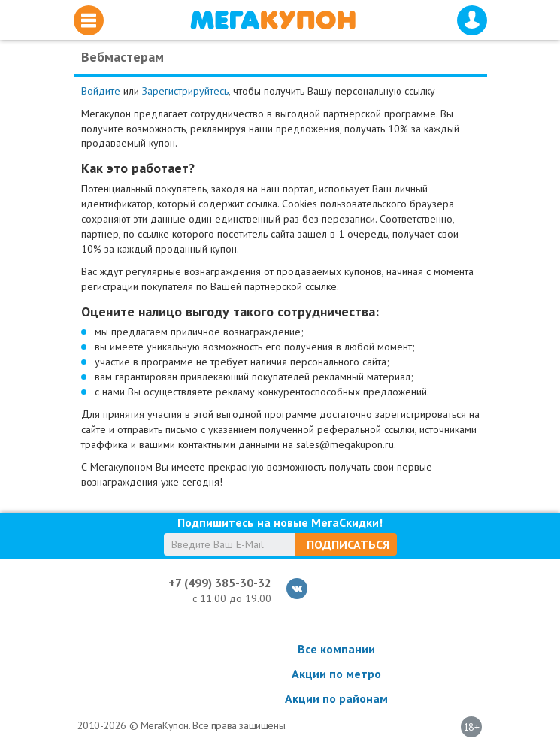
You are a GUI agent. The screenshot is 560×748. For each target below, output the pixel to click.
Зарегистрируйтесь (185, 91)
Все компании (336, 649)
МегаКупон (273, 20)
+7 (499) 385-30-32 (220, 583)
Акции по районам (336, 698)
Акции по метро (336, 674)
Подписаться (348, 544)
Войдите (101, 91)
